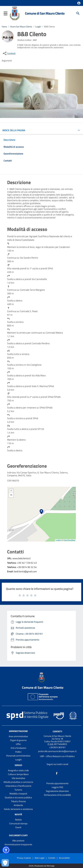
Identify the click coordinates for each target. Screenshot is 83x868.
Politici (18, 752)
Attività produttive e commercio (18, 782)
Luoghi (38, 27)
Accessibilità (64, 858)
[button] (79, 3)
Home (4, 27)
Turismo (18, 790)
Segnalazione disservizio (57, 791)
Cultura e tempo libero (18, 774)
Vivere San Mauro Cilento (21, 27)
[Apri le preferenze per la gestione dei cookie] (5, 863)
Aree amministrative (18, 736)
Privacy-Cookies (24, 858)
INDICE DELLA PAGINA (15, 130)
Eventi (18, 827)
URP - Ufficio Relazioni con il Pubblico (57, 756)
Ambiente (18, 805)
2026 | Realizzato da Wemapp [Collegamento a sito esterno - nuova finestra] (41, 866)
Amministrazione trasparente (18, 844)
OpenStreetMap (69, 540)
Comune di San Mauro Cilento (45, 13)
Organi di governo (18, 740)
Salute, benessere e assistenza (18, 809)
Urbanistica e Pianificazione (18, 786)
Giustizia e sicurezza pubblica (18, 797)
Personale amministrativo (18, 756)
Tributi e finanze (18, 801)
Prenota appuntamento (57, 783)
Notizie (18, 820)
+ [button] (11, 491)
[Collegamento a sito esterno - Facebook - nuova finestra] (57, 773)
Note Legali (40, 858)
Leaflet (58, 540)
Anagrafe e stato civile (18, 770)
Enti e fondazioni (18, 748)
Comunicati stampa (18, 823)
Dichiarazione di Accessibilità (57, 795)
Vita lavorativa (18, 778)
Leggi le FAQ (57, 787)
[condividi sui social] (9, 53)
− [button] (11, 495)
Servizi (18, 765)
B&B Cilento (49, 27)
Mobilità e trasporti (18, 794)
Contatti (57, 731)
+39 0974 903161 (57, 747)
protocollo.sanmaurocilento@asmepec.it (57, 751)
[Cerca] (78, 13)
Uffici (18, 744)
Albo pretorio (18, 841)
